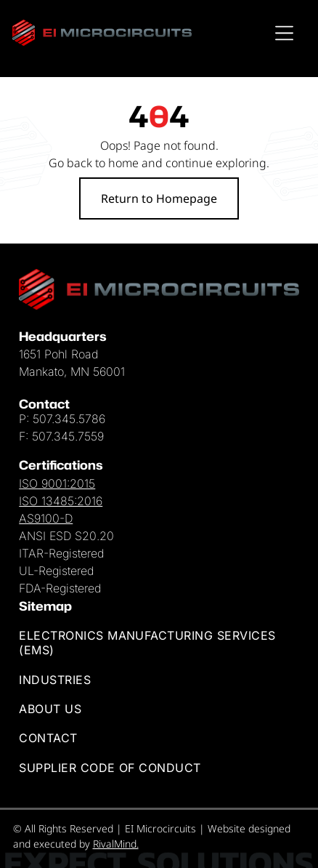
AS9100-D (46, 518)
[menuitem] (159, 643)
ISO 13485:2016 (61, 501)
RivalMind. (116, 844)
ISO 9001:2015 (57, 483)
